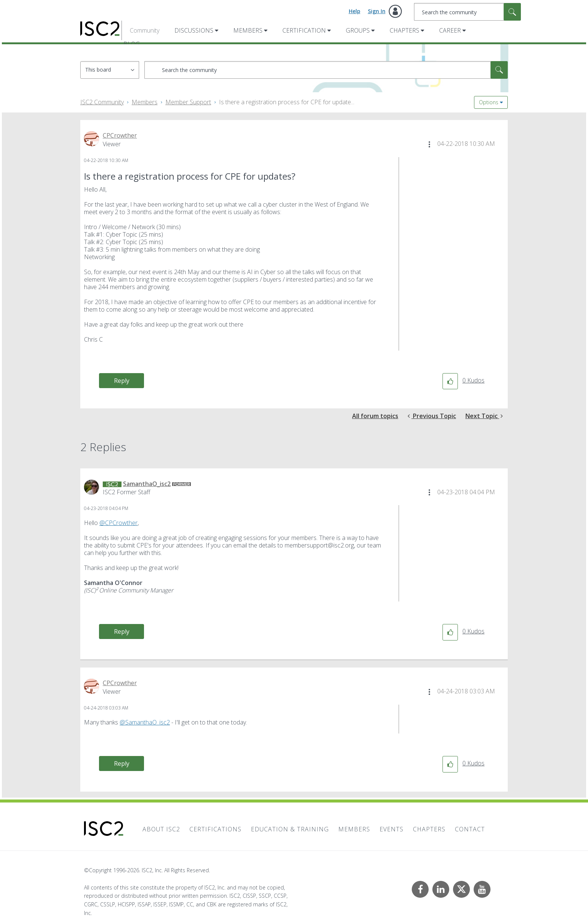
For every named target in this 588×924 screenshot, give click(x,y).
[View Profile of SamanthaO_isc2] (147, 484)
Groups (358, 30)
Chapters (404, 30)
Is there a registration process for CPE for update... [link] (287, 102)
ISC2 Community (102, 102)
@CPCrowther (118, 523)
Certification (304, 30)
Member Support (188, 102)
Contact (470, 829)
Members (248, 30)
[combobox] (467, 12)
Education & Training (290, 829)
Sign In (377, 11)
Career (450, 30)
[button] (429, 144)
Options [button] (489, 102)
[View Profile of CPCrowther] (120, 135)
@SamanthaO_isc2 (145, 722)
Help (355, 11)
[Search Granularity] (110, 70)
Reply (122, 381)
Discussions (194, 30)
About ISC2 (161, 829)
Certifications (215, 829)
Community (145, 30)
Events (391, 829)
